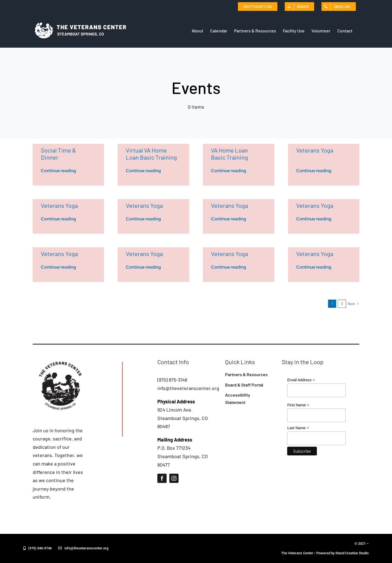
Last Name (298, 428)
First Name (298, 405)
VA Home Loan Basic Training (229, 154)
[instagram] (174, 478)
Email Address (301, 380)
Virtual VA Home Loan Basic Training (151, 154)
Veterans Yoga (315, 150)
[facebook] (162, 478)
